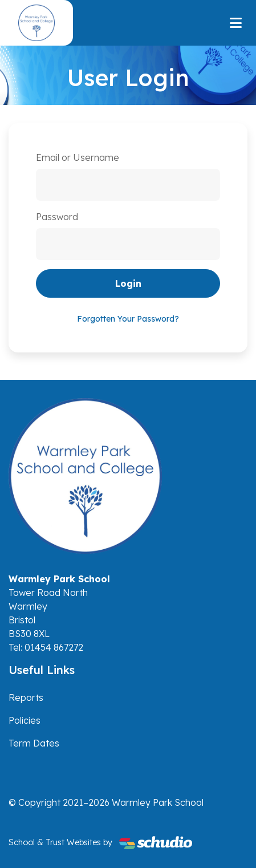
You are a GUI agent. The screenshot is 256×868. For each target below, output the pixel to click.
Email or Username (78, 157)
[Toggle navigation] (236, 23)
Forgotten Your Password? (128, 319)
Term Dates (34, 743)
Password (57, 217)
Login (128, 283)
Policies (25, 720)
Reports (26, 697)
